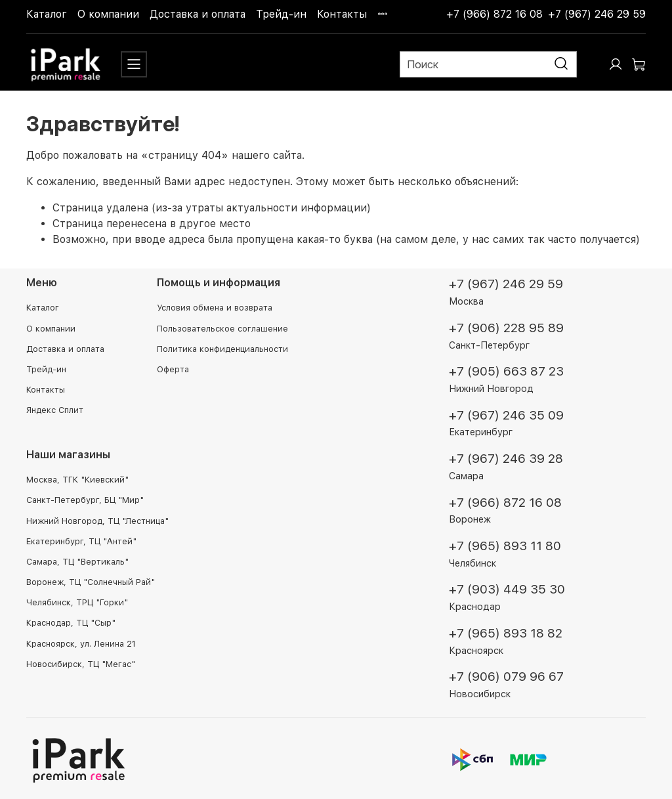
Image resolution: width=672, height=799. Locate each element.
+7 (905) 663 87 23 (506, 371)
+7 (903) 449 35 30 (507, 589)
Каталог (47, 14)
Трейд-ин (281, 14)
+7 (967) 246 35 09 (506, 415)
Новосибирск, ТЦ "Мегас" (81, 664)
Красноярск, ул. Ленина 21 (81, 644)
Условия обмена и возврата (215, 308)
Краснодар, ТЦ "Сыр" (71, 623)
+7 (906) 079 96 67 (506, 677)
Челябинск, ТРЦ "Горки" (77, 602)
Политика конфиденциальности (222, 349)
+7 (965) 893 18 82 (506, 633)
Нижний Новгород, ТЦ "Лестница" (97, 521)
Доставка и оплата (198, 14)
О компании (108, 14)
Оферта (173, 369)
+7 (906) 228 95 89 (506, 328)
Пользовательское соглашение (222, 329)
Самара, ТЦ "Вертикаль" (77, 562)
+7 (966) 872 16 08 (494, 14)
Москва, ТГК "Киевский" (77, 480)
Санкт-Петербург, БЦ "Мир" (85, 500)
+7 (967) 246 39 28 (506, 459)
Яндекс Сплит (55, 410)
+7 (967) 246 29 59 (597, 14)
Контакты (342, 14)
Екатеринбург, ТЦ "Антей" (81, 541)
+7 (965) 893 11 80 (505, 546)
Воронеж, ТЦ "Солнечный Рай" (91, 582)
